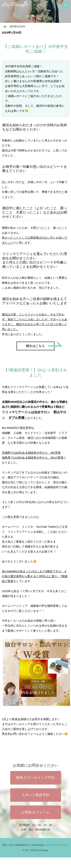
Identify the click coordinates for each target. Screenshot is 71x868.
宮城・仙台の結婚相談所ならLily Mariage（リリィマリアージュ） (35, 845)
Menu (66, 5)
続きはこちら (40, 345)
